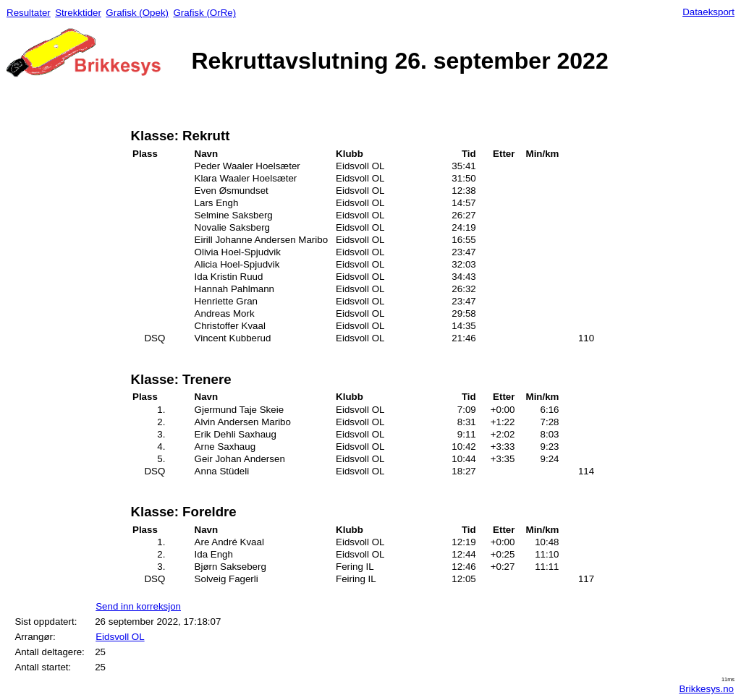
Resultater (29, 13)
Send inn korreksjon (138, 606)
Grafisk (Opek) (137, 13)
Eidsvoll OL (120, 637)
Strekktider (78, 13)
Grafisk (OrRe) (204, 13)
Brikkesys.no (706, 689)
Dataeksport (708, 12)
